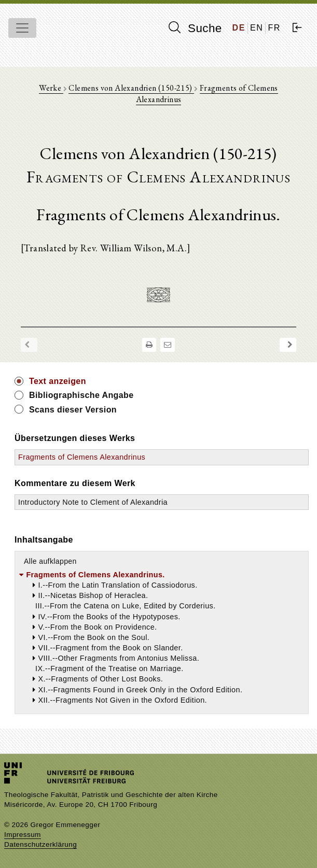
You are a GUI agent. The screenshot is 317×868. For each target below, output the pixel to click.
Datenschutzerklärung (40, 844)
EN (257, 28)
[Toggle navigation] (22, 28)
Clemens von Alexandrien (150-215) (131, 88)
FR (274, 28)
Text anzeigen (58, 381)
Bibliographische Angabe (81, 395)
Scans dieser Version (73, 410)
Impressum (23, 835)
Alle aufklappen (50, 561)
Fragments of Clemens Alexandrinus (82, 457)
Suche (195, 28)
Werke (51, 88)
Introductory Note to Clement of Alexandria (93, 502)
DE (239, 28)
